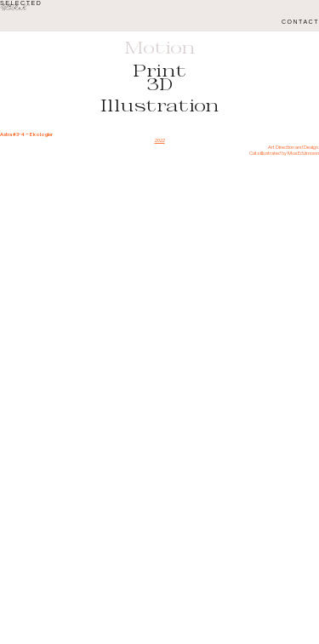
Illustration (160, 105)
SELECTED (21, 3)
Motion (160, 48)
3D (160, 84)
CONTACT (300, 22)
